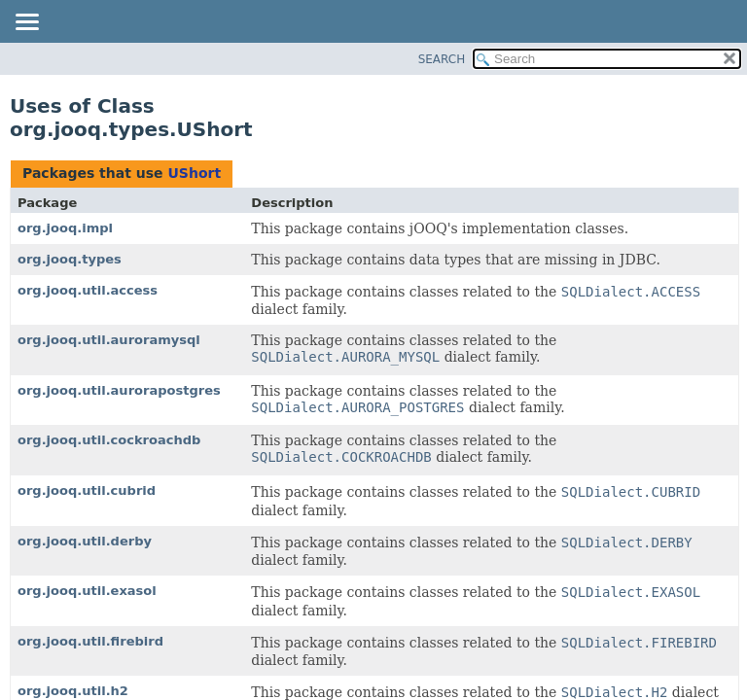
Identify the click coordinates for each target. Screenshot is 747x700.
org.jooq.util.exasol (87, 591)
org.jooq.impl (65, 228)
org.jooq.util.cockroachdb (109, 440)
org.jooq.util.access (88, 290)
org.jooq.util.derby (85, 541)
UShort (194, 173)
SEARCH (442, 59)
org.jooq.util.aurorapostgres (119, 390)
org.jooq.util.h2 (73, 691)
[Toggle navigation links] (26, 23)
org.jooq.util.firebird (90, 641)
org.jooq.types (70, 259)
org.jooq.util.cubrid (87, 490)
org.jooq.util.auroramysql (109, 340)
